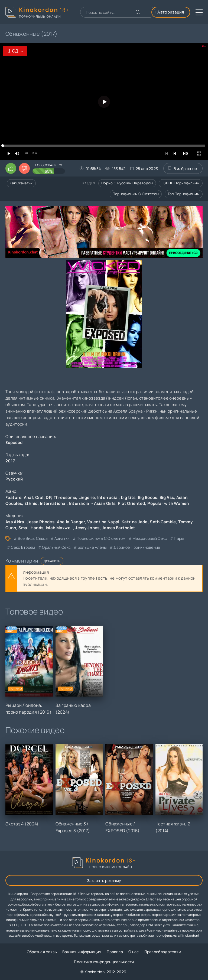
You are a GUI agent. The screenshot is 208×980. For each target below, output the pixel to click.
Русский (14, 479)
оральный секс (56, 547)
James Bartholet (119, 528)
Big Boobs (148, 497)
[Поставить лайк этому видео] (11, 168)
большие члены (92, 547)
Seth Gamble (163, 522)
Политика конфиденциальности (104, 962)
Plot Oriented (131, 503)
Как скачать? (21, 183)
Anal (28, 497)
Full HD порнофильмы (181, 183)
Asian (182, 497)
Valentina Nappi (103, 522)
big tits (128, 497)
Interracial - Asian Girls (92, 503)
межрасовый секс (150, 538)
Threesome (65, 497)
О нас (134, 952)
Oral (39, 497)
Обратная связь (42, 952)
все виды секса (33, 538)
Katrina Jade (135, 522)
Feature (13, 497)
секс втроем (23, 547)
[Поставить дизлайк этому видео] (24, 168)
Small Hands (31, 528)
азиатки (62, 538)
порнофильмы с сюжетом (101, 538)
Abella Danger (71, 522)
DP (48, 497)
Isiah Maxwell (59, 528)
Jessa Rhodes (40, 522)
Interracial (108, 497)
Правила (115, 952)
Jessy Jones (87, 528)
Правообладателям (163, 952)
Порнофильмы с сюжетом (136, 194)
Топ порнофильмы (184, 194)
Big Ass (167, 497)
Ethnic (31, 503)
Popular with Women (168, 503)
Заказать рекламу (104, 881)
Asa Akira (15, 522)
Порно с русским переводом (127, 183)
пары (179, 538)
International (53, 503)
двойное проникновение (137, 547)
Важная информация (82, 952)
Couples (14, 503)
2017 (10, 461)
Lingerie (87, 497)
